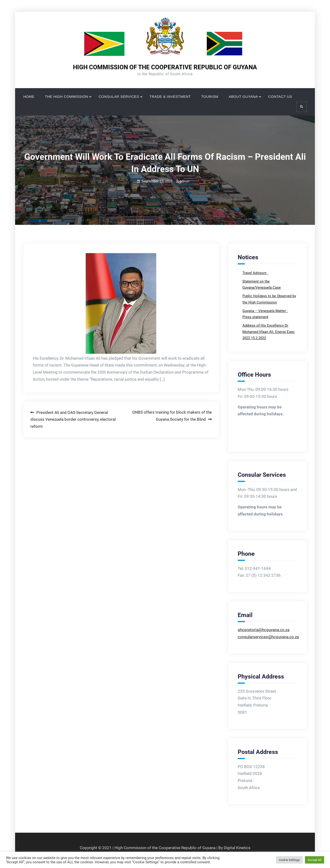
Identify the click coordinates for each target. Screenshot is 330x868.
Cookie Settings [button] (289, 860)
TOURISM (210, 97)
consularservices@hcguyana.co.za (268, 637)
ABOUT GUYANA (243, 97)
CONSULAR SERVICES (119, 97)
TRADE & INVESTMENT (170, 97)
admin (184, 181)
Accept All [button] (315, 860)
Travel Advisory (255, 273)
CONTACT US (280, 97)
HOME (29, 97)
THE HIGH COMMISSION (67, 97)
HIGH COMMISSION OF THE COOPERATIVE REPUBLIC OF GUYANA (165, 67)
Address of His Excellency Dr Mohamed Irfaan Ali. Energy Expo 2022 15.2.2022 (269, 332)
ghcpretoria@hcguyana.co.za (264, 630)
